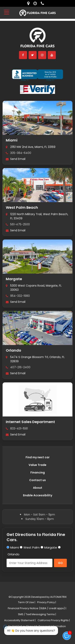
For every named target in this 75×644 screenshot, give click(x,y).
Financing (38, 472)
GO (60, 563)
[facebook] (23, 55)
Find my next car (38, 457)
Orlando (13, 350)
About (38, 488)
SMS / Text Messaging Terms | (37, 614)
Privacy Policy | (47, 602)
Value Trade (37, 465)
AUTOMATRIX (58, 597)
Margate (14, 279)
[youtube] (52, 55)
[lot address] (29, 3)
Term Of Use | (27, 602)
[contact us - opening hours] (36, 3)
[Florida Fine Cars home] (38, 39)
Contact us (37, 480)
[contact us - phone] (43, 3)
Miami (12, 140)
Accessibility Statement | (20, 620)
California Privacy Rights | (54, 620)
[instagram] (42, 55)
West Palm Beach (22, 207)
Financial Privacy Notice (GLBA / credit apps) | (37, 608)
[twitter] (33, 55)
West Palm (31, 547)
